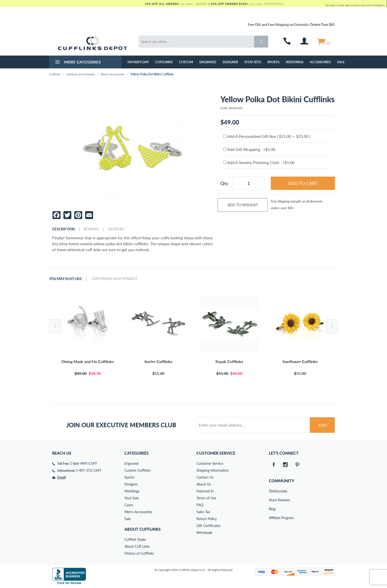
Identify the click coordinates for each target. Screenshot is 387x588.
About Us (204, 484)
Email (61, 477)
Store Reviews (272, 500)
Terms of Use (206, 498)
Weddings (295, 62)
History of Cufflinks (139, 553)
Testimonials (272, 491)
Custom (186, 62)
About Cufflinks (143, 529)
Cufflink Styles (135, 539)
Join (322, 425)
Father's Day (138, 62)
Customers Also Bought (115, 279)
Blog (272, 509)
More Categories (77, 62)
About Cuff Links (137, 546)
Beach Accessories (113, 74)
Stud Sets (253, 62)
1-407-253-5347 (88, 470)
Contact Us (205, 477)
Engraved (208, 62)
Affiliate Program (272, 518)
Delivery (116, 229)
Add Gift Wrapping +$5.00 (249, 149)
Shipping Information (213, 470)
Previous (55, 326)
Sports (273, 62)
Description (63, 229)
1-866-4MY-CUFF (84, 463)
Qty (224, 183)
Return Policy (207, 519)
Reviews (91, 229)
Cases (129, 505)
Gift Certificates (208, 526)
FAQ (200, 505)
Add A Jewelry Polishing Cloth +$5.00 (259, 162)
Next (332, 326)
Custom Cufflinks (137, 470)
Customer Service (210, 463)
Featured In (205, 491)
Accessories (320, 62)
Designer (230, 62)
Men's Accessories (138, 512)
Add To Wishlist (243, 205)
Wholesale (204, 533)
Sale (341, 62)
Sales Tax (203, 512)
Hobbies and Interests (81, 74)
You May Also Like (66, 279)
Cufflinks (164, 62)
